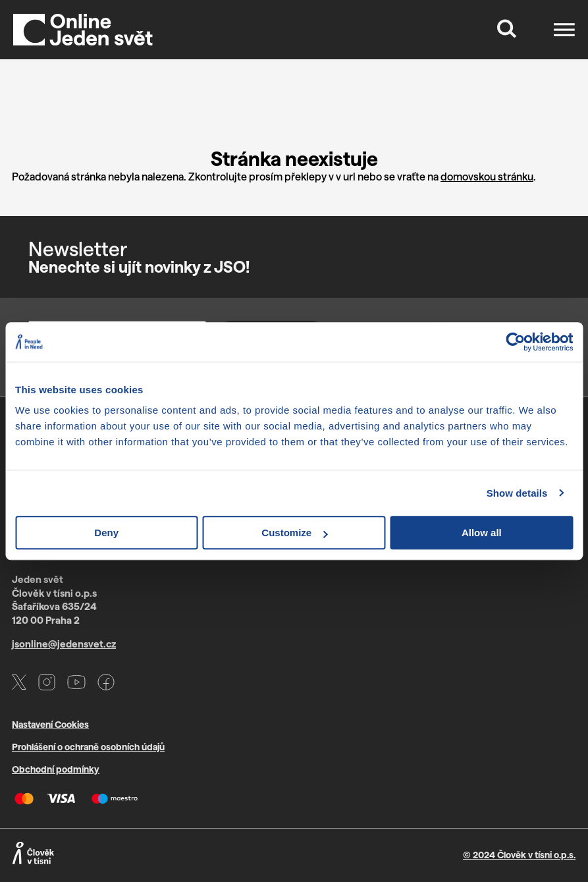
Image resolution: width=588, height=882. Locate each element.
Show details (517, 493)
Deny (106, 533)
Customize (294, 533)
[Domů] (83, 30)
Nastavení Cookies (50, 724)
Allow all (482, 533)
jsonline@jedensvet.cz (64, 644)
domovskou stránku (487, 176)
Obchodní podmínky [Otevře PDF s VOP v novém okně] (56, 769)
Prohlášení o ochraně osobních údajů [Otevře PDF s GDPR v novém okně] (88, 747)
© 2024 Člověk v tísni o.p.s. (519, 855)
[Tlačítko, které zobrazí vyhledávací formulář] (507, 30)
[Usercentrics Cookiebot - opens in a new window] (515, 342)
